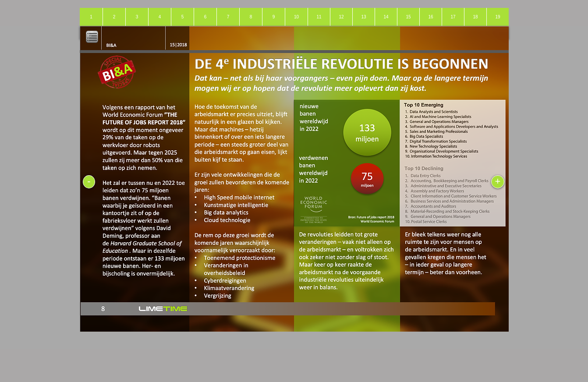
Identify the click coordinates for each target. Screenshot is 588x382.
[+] (498, 182)
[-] (89, 182)
